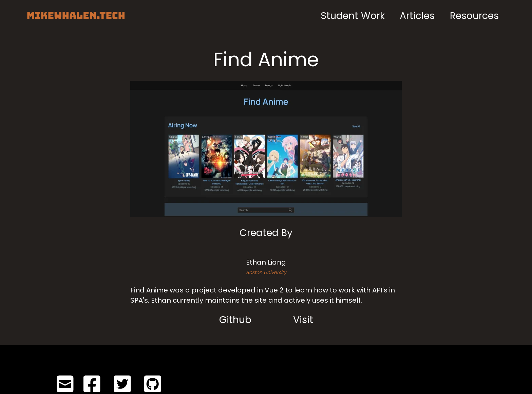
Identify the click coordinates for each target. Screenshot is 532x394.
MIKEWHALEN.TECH (76, 15)
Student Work (353, 16)
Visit (303, 320)
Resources (474, 16)
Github (235, 320)
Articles (417, 16)
